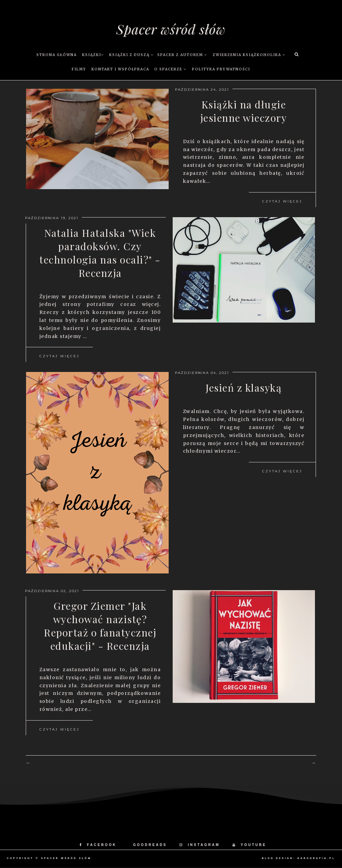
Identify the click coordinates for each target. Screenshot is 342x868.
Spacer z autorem (182, 55)
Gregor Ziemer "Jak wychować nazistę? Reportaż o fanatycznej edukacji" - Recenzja (100, 626)
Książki (93, 55)
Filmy (79, 69)
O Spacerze (170, 69)
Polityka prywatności (221, 69)
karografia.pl (316, 858)
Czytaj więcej (282, 201)
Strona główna (57, 55)
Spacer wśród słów (171, 29)
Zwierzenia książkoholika (249, 55)
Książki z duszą (132, 55)
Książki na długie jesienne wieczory (244, 111)
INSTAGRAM (200, 845)
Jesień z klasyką (243, 388)
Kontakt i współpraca (120, 69)
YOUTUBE (249, 845)
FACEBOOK (98, 845)
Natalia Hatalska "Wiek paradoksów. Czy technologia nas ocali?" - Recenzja (100, 253)
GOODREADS (150, 845)
